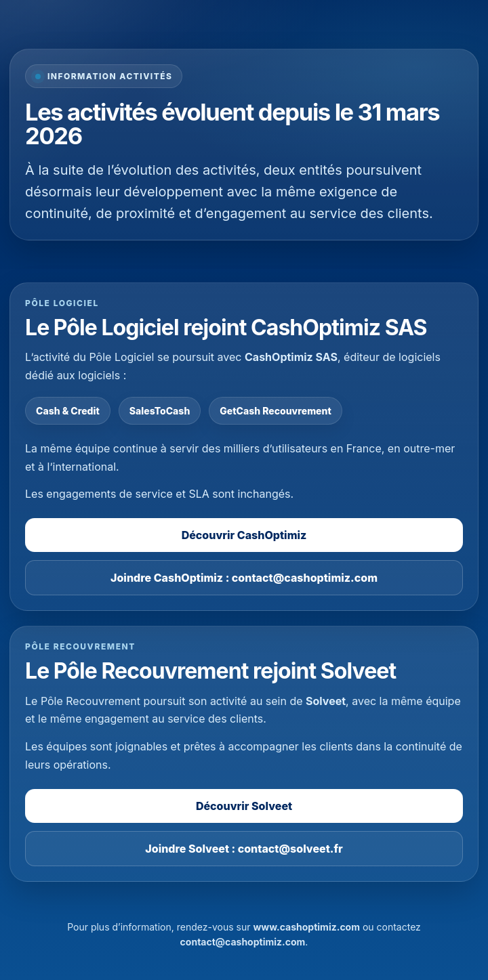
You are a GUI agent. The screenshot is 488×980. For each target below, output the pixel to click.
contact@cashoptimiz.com (243, 942)
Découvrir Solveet (244, 806)
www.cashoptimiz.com (306, 927)
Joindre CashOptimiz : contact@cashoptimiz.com (244, 578)
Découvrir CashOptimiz (244, 535)
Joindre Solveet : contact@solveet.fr (244, 849)
